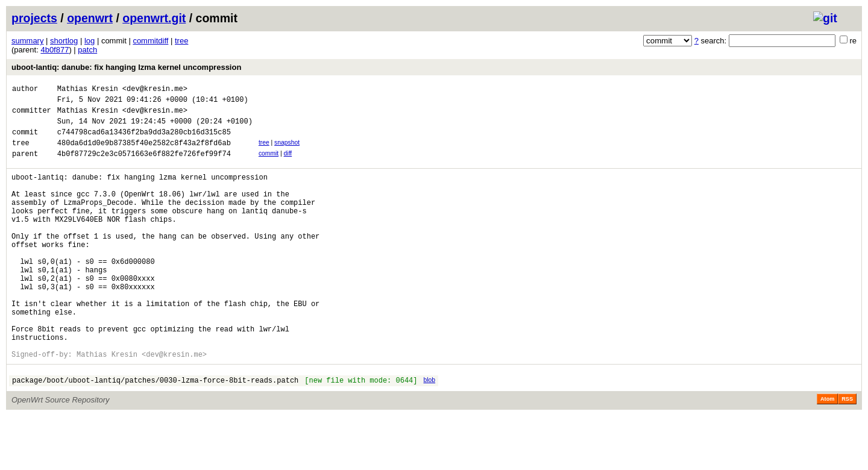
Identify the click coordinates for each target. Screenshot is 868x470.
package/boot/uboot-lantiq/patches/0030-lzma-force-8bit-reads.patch (155, 434)
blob (429, 432)
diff (288, 164)
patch (87, 50)
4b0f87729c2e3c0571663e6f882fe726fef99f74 (144, 166)
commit (269, 164)
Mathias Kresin (88, 90)
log (90, 41)
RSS (847, 453)
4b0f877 (55, 50)
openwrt (90, 18)
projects (34, 18)
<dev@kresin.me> (155, 90)
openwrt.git (154, 18)
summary (27, 41)
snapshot (287, 152)
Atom (827, 453)
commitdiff (150, 41)
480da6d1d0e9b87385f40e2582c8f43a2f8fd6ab (144, 153)
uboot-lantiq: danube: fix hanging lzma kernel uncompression (126, 67)
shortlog (64, 41)
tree (181, 41)
